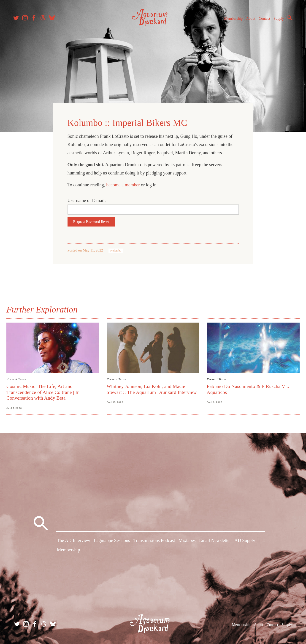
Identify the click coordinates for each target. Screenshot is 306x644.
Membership (231, 20)
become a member (123, 184)
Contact (263, 20)
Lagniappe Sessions (112, 540)
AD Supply (245, 540)
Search (288, 19)
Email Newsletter (215, 540)
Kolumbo (116, 250)
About (249, 20)
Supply (277, 20)
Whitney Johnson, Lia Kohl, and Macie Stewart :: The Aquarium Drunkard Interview (152, 388)
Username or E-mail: (87, 200)
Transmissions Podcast (154, 540)
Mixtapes (187, 540)
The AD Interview (74, 540)
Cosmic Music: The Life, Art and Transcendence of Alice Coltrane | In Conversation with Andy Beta (44, 391)
